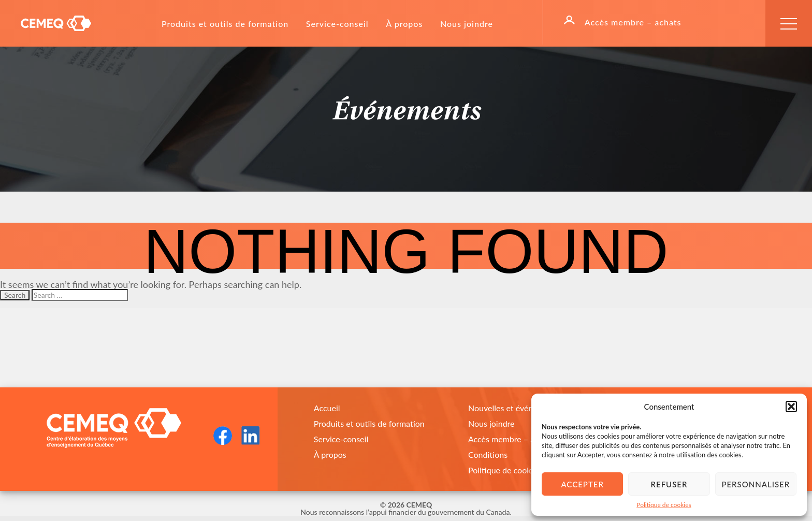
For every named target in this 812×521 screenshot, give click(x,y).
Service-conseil (337, 24)
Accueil (327, 408)
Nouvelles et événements (514, 408)
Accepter (582, 484)
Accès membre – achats (633, 22)
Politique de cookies (664, 505)
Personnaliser (756, 484)
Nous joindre (467, 24)
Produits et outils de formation (225, 24)
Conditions (488, 454)
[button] (791, 407)
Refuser (669, 484)
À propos (404, 24)
